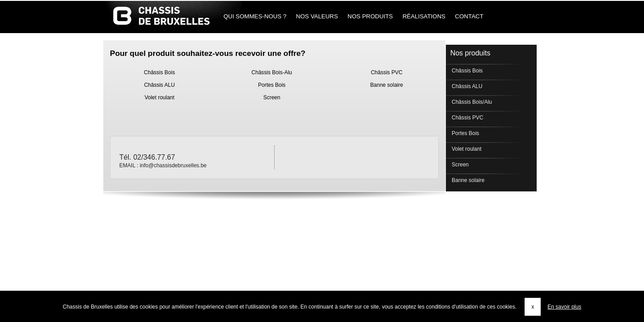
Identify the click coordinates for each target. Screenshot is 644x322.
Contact (469, 16)
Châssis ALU (159, 85)
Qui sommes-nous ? (255, 16)
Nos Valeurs (317, 16)
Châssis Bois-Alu (272, 72)
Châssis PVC (387, 72)
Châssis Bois (159, 72)
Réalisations (424, 16)
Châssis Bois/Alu (471, 102)
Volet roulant (159, 97)
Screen (272, 97)
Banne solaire (387, 85)
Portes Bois (272, 85)
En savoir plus (564, 307)
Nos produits (370, 16)
